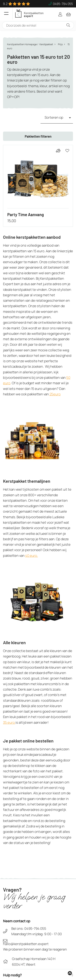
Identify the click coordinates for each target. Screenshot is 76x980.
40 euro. (32, 555)
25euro (55, 394)
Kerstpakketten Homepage (22, 44)
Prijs (60, 44)
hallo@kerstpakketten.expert (26, 944)
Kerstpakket (46, 44)
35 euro (9, 722)
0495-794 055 (35, 928)
